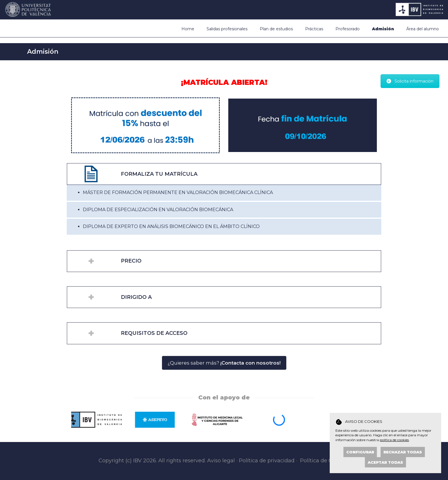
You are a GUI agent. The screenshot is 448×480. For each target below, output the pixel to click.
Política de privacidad (267, 461)
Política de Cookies (324, 461)
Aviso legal (221, 461)
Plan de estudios (276, 29)
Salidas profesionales (227, 29)
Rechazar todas (403, 452)
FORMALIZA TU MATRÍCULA (159, 174)
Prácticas (314, 29)
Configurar (360, 452)
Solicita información (410, 81)
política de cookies (394, 440)
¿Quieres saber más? (224, 363)
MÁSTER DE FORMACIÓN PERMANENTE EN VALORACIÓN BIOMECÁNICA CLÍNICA (178, 192)
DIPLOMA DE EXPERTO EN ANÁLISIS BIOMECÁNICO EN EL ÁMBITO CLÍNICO (171, 226)
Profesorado (348, 29)
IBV (137, 461)
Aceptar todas (385, 462)
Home (188, 29)
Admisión (383, 29)
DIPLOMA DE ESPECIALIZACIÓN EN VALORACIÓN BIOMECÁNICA (158, 210)
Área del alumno (423, 29)
